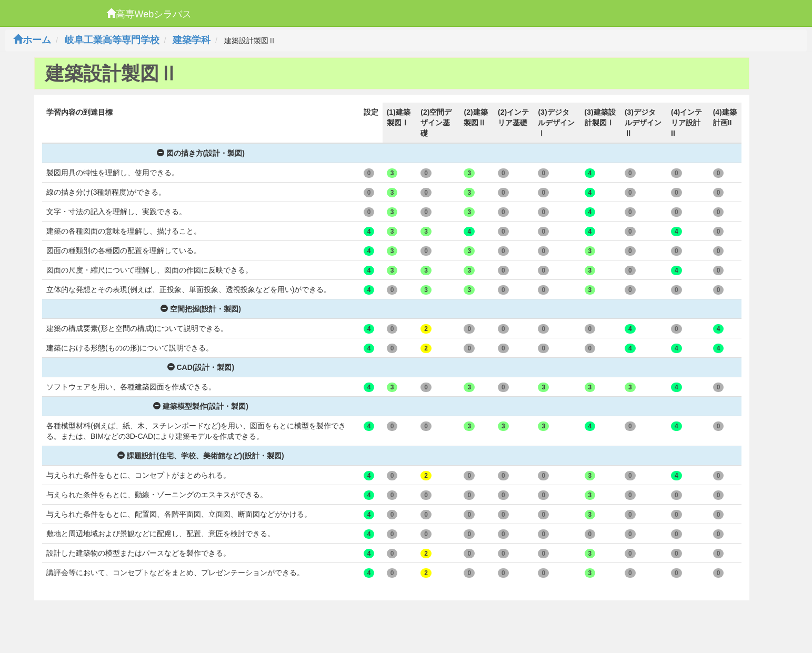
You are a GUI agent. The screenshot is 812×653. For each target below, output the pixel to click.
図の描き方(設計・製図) (201, 153)
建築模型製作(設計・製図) (201, 406)
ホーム (32, 40)
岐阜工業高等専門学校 (112, 40)
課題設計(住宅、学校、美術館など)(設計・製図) (201, 456)
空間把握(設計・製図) (201, 309)
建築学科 (192, 40)
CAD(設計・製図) (201, 367)
